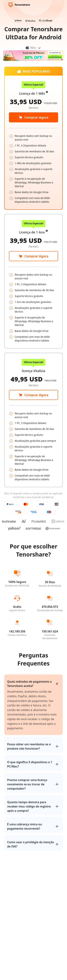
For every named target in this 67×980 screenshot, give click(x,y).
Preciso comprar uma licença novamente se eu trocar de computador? (27, 784)
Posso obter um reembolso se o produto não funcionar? (29, 746)
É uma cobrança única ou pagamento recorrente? (24, 826)
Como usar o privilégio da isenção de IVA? (31, 844)
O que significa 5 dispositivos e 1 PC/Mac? (30, 764)
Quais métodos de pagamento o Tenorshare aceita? (29, 684)
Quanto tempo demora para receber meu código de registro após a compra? (29, 806)
